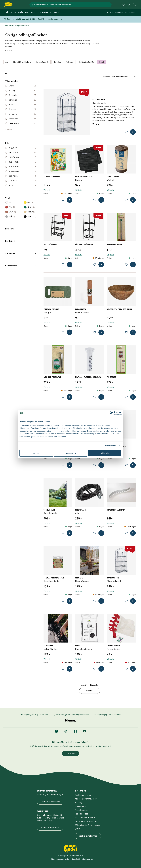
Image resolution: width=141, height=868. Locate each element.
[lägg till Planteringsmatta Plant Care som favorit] (63, 465)
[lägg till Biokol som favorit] (95, 669)
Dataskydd (76, 859)
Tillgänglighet (87, 859)
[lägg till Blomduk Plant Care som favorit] (95, 200)
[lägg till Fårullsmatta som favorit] (126, 200)
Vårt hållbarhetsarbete (85, 818)
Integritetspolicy (63, 859)
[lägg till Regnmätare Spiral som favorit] (126, 465)
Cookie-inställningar (88, 836)
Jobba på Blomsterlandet (86, 821)
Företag (110, 12)
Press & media (81, 810)
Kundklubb (119, 12)
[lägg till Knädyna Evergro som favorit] (63, 332)
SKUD (77, 829)
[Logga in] (129, 5)
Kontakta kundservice (51, 802)
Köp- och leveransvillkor (86, 799)
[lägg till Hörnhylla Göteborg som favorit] (95, 265)
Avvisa (36, 453)
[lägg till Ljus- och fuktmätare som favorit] (63, 397)
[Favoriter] (124, 5)
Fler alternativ (111, 446)
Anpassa (71, 453)
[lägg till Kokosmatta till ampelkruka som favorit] (126, 332)
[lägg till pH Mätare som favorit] (126, 397)
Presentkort (80, 806)
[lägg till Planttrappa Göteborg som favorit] (95, 465)
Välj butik (130, 12)
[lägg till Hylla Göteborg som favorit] (63, 265)
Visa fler (9, 129)
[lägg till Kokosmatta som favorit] (95, 332)
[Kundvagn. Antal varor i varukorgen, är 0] (135, 5)
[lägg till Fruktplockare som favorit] (126, 669)
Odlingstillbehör (20, 26)
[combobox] (73, 5)
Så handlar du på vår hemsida (88, 825)
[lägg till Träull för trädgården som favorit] (63, 601)
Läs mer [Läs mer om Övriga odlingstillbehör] (9, 51)
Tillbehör (8, 26)
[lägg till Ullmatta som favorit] (95, 601)
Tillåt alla (105, 453)
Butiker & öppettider (50, 828)
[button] (21, 229)
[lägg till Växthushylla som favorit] (126, 132)
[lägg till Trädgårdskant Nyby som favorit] (126, 533)
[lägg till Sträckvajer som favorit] (95, 533)
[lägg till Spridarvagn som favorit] (63, 533)
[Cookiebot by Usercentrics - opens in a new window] (111, 413)
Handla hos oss (81, 814)
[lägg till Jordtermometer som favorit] (126, 265)
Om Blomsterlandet (83, 795)
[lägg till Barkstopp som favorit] (63, 669)
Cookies (52, 859)
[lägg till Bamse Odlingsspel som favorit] (63, 200)
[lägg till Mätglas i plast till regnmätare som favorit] (95, 397)
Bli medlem (71, 753)
